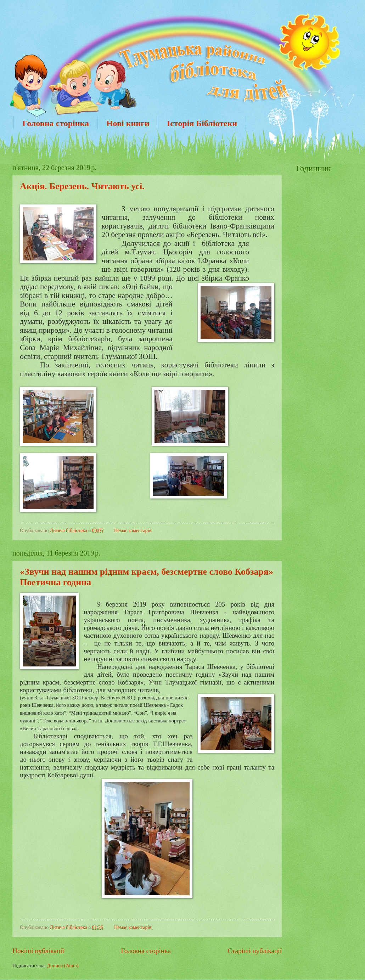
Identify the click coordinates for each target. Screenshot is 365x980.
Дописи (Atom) (63, 966)
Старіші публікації (255, 951)
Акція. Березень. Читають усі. (82, 186)
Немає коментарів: (133, 531)
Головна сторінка (56, 123)
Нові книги (128, 123)
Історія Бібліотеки (202, 123)
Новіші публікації (38, 951)
